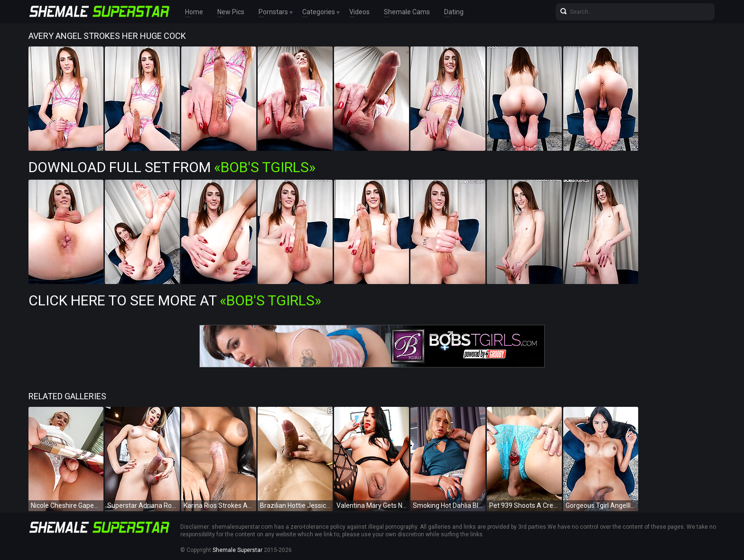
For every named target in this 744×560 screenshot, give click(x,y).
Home (194, 12)
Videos (359, 12)
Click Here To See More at (175, 300)
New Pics (231, 12)
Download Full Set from (172, 167)
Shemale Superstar (237, 550)
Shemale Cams (407, 12)
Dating (454, 12)
